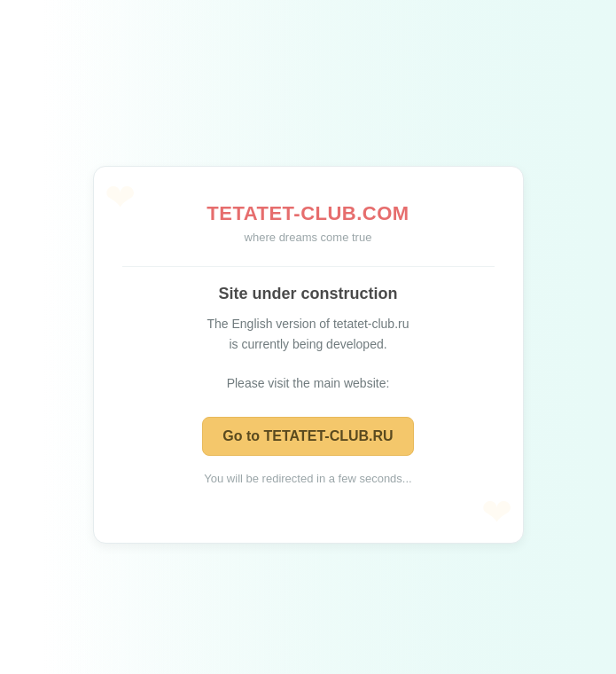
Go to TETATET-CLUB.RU (308, 436)
